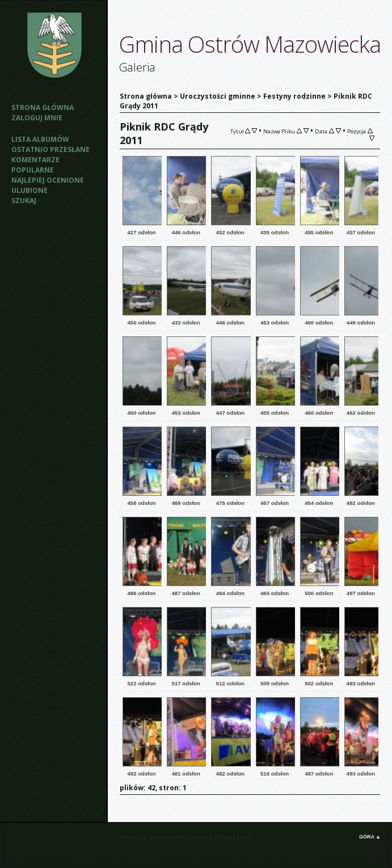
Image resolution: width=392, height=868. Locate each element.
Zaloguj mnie (37, 118)
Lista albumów (40, 139)
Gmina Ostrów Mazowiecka (250, 44)
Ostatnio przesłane (50, 149)
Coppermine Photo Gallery (178, 838)
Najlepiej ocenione (48, 180)
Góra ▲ (370, 837)
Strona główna (43, 108)
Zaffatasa (224, 838)
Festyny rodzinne (294, 96)
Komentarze (35, 160)
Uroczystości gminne (218, 96)
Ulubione (29, 190)
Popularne (33, 170)
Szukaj (24, 201)
